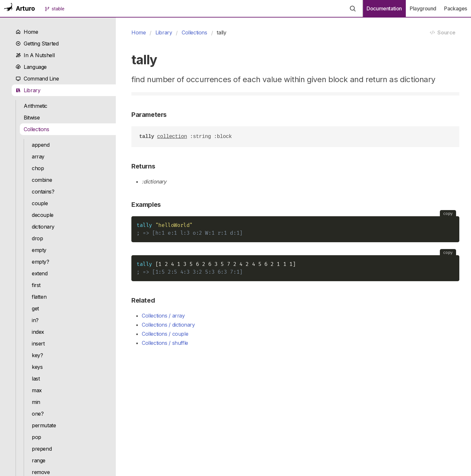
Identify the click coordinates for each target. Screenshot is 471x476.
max (37, 390)
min (36, 402)
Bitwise (32, 118)
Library (28, 90)
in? (35, 320)
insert (38, 344)
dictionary (43, 227)
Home (27, 32)
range (39, 460)
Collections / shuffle (165, 343)
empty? (41, 262)
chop (38, 168)
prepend (42, 449)
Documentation (384, 8)
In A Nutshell (35, 55)
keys (37, 367)
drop (37, 238)
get (35, 308)
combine (42, 180)
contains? (43, 192)
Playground (423, 8)
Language (31, 67)
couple (40, 203)
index (38, 332)
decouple (43, 215)
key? (37, 355)
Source (443, 32)
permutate (44, 425)
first (36, 285)
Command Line (37, 79)
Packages (456, 8)
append (41, 145)
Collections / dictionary (168, 325)
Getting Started (37, 44)
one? (38, 414)
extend (40, 273)
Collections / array (163, 316)
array (38, 157)
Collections (36, 129)
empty (39, 250)
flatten (39, 297)
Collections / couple (165, 334)
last (36, 379)
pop (36, 437)
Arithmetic (36, 106)
